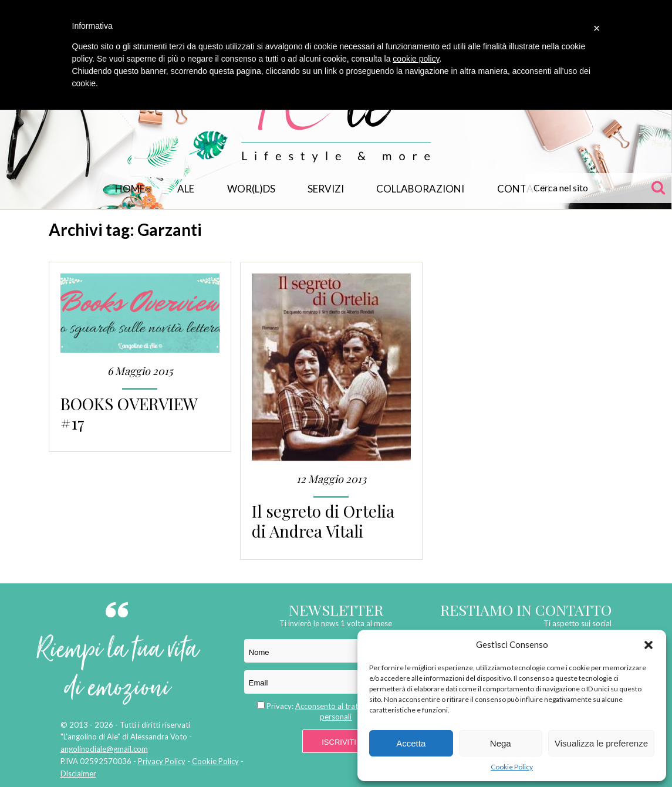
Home (130, 189)
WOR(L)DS (251, 189)
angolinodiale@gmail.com (104, 749)
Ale (186, 189)
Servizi (326, 189)
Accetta (411, 743)
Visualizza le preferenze (601, 743)
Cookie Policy (512, 767)
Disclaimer (78, 774)
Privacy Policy (162, 761)
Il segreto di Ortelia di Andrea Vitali (323, 521)
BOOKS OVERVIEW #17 (129, 413)
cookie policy (416, 59)
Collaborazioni (420, 189)
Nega (501, 743)
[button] (649, 645)
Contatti (524, 189)
